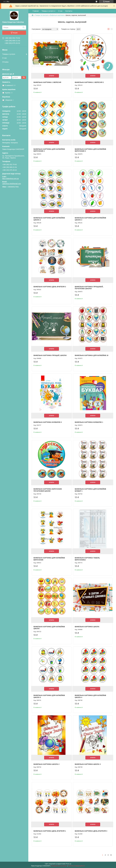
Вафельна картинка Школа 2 (46, 764)
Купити (52, 76)
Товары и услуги (9, 54)
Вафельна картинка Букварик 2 (48, 422)
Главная (36, 11)
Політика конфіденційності (77, 866)
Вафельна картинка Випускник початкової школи (48, 490)
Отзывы (5, 62)
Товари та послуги (42, 15)
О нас (5, 58)
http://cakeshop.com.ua (10, 179)
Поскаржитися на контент (59, 866)
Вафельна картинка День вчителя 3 (50, 287)
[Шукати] (24, 28)
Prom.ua (69, 864)
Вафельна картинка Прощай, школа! (50, 355)
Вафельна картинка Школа (87, 627)
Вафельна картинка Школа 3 (88, 764)
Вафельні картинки (57, 15)
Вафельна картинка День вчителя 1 (50, 831)
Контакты (69, 11)
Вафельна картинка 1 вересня (47, 82)
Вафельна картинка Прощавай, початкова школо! (89, 288)
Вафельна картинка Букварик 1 (89, 422)
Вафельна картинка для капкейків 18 (92, 355)
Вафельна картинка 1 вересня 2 (89, 82)
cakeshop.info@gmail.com (12, 184)
